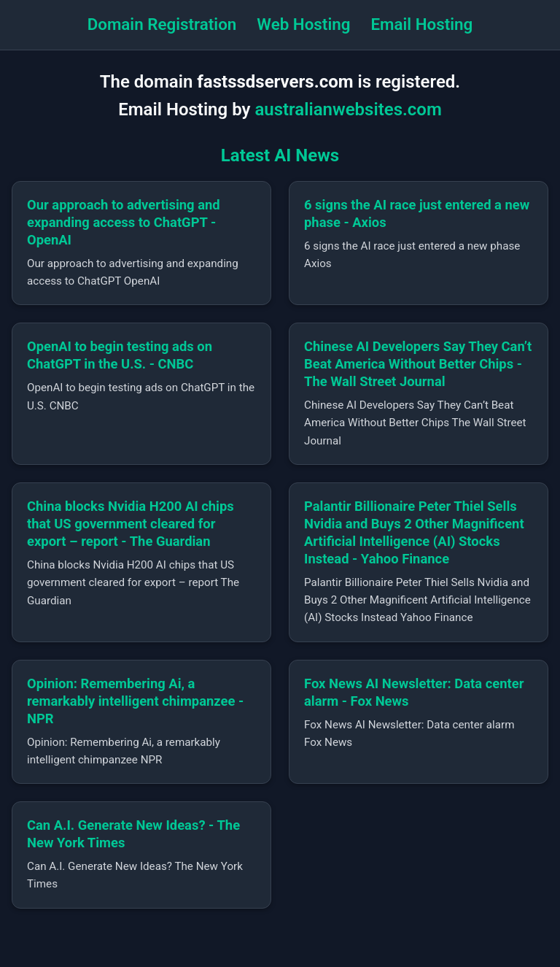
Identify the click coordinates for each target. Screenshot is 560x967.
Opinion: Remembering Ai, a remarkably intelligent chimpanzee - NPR (135, 701)
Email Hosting (421, 24)
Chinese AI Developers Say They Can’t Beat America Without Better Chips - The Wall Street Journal (418, 364)
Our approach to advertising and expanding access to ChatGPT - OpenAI (124, 222)
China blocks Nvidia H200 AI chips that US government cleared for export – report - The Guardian (131, 524)
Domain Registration (162, 24)
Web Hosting (303, 24)
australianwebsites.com (348, 109)
